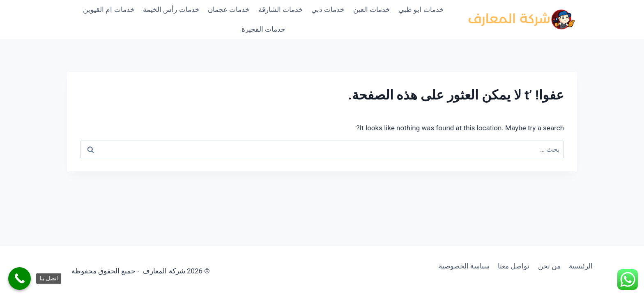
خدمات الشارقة (281, 9)
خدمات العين (372, 9)
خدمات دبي (328, 9)
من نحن (549, 266)
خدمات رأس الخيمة (171, 9)
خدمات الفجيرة (263, 29)
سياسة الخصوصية (464, 266)
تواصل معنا (514, 266)
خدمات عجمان (229, 9)
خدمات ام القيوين (109, 9)
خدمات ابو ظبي (421, 9)
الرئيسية (581, 266)
